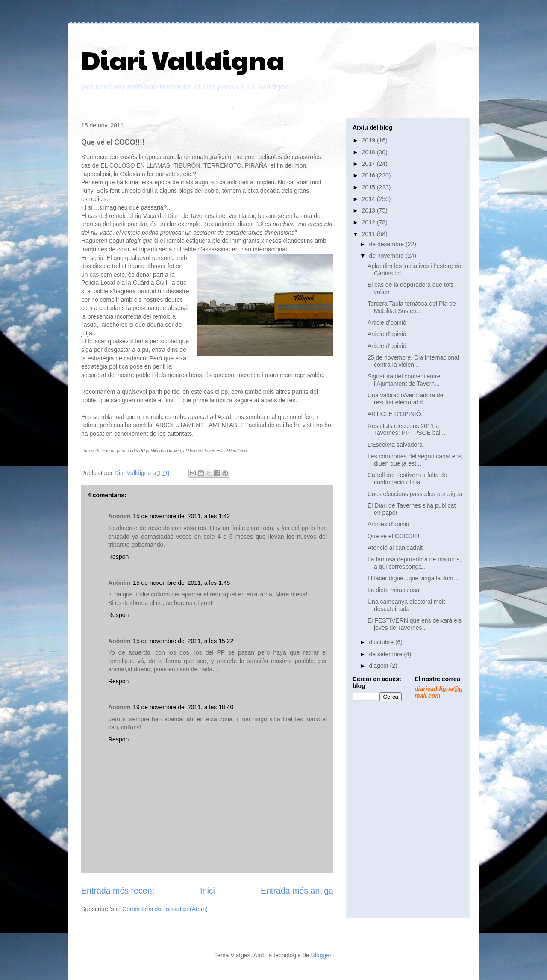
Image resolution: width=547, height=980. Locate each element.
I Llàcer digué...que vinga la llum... (413, 578)
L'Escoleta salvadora (395, 445)
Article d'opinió (387, 322)
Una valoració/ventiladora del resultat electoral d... (406, 399)
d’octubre (382, 642)
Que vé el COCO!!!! (393, 536)
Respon (118, 557)
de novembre (387, 256)
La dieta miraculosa (393, 590)
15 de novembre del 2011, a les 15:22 (183, 641)
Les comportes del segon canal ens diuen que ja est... (415, 460)
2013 (369, 210)
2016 (369, 175)
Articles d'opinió (388, 524)
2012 (369, 222)
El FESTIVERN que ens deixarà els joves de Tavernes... (415, 624)
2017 (369, 164)
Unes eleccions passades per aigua (415, 494)
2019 (369, 140)
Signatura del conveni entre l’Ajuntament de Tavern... (404, 380)
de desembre (387, 244)
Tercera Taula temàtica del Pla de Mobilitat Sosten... (412, 307)
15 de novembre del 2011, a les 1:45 (181, 583)
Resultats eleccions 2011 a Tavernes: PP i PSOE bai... (406, 429)
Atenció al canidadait (395, 548)
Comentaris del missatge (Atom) (165, 909)
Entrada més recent (118, 891)
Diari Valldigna (183, 59)
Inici (207, 891)
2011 (369, 234)
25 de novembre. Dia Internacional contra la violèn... (413, 361)
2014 (369, 199)
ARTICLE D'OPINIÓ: (395, 414)
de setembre (386, 654)
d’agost (379, 666)
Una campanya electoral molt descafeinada (406, 605)
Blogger (321, 955)
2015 (369, 187)
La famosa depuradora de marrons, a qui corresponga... (414, 563)
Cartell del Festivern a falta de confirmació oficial (407, 479)
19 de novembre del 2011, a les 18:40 (183, 707)
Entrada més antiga (297, 891)
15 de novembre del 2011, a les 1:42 (181, 516)
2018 (369, 152)
